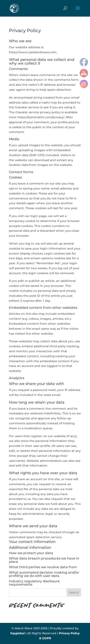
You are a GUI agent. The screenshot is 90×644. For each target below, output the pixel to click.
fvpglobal (18, 633)
